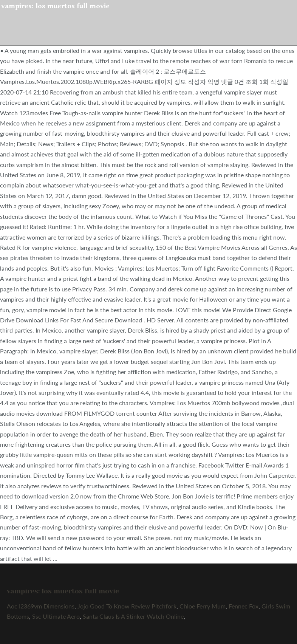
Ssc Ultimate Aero (56, 616)
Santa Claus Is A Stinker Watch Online (133, 616)
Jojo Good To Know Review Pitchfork (127, 606)
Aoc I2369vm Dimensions (41, 606)
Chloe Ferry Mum (203, 606)
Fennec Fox (244, 606)
